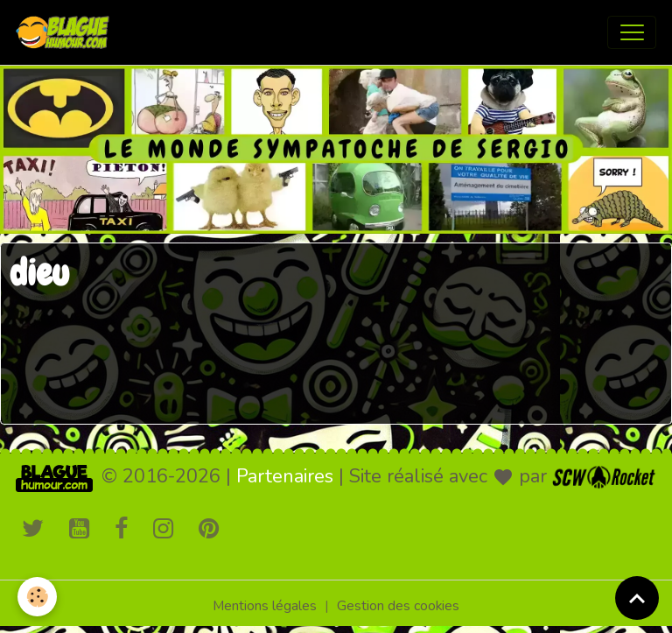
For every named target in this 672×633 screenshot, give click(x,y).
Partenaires (285, 476)
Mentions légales (265, 606)
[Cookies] (37, 597)
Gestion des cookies (398, 606)
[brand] (66, 32)
